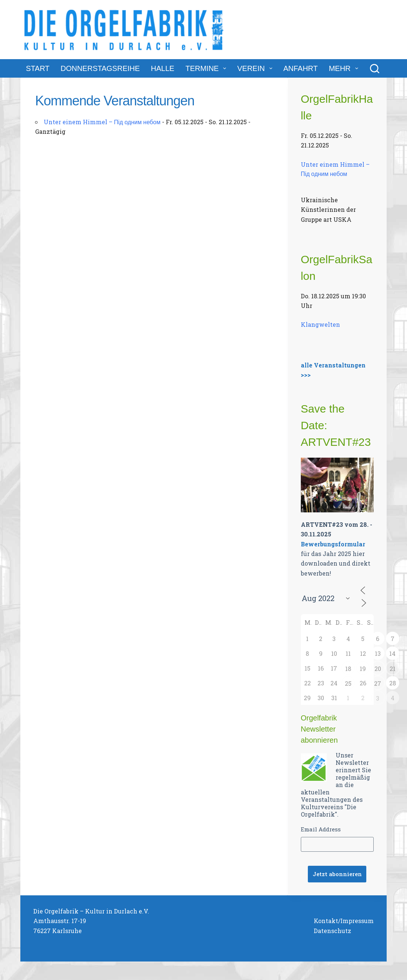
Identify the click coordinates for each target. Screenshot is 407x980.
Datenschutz (332, 931)
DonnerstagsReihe (100, 68)
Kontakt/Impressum (344, 921)
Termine (207, 68)
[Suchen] (375, 69)
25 (348, 683)
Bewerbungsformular (333, 544)
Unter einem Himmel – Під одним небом (102, 122)
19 (363, 669)
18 (348, 669)
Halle (163, 68)
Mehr (345, 68)
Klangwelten (320, 324)
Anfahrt (301, 68)
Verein (256, 68)
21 (393, 669)
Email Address (321, 829)
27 (378, 683)
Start (38, 68)
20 (378, 669)
